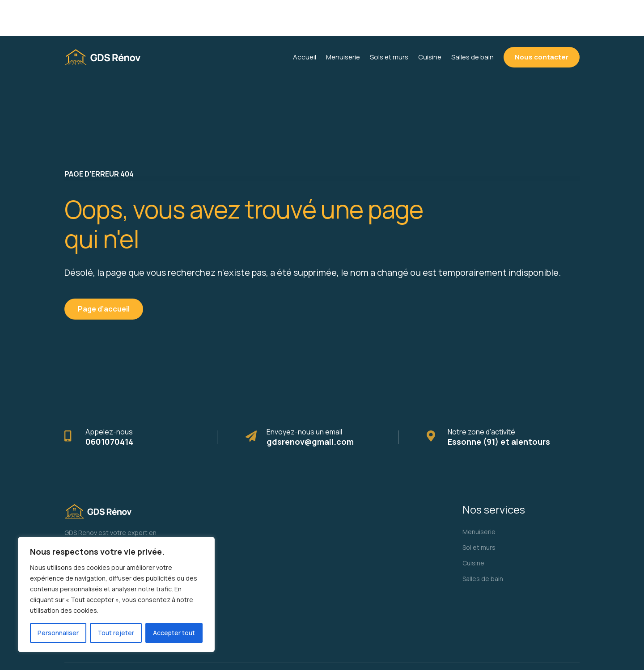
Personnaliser (58, 633)
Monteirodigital (244, 648)
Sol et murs (479, 512)
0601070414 (109, 406)
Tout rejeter (116, 633)
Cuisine (473, 527)
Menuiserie (479, 496)
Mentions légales (543, 648)
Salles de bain (483, 543)
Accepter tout (174, 633)
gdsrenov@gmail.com (310, 406)
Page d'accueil (104, 273)
